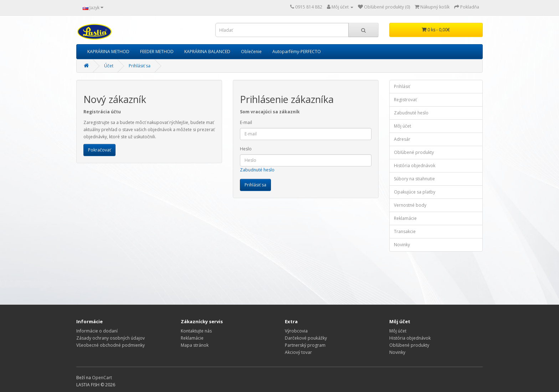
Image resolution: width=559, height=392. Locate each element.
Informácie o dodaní (97, 331)
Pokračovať (99, 150)
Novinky (402, 245)
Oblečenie (251, 51)
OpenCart (102, 378)
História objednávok (415, 166)
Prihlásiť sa (140, 66)
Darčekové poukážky (306, 338)
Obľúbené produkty (414, 152)
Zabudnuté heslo (257, 170)
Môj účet (402, 126)
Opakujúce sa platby (415, 192)
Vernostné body (410, 205)
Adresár (402, 139)
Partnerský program (305, 345)
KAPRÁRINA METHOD (108, 51)
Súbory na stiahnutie (414, 179)
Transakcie (405, 231)
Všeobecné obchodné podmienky (111, 345)
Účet (109, 66)
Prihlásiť (402, 86)
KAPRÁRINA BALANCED (207, 51)
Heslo (246, 149)
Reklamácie (405, 218)
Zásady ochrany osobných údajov (111, 338)
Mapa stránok (195, 345)
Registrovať (405, 100)
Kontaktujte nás (196, 331)
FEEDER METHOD (157, 51)
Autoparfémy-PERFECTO (297, 51)
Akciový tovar (298, 352)
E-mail (246, 122)
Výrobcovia (296, 331)
